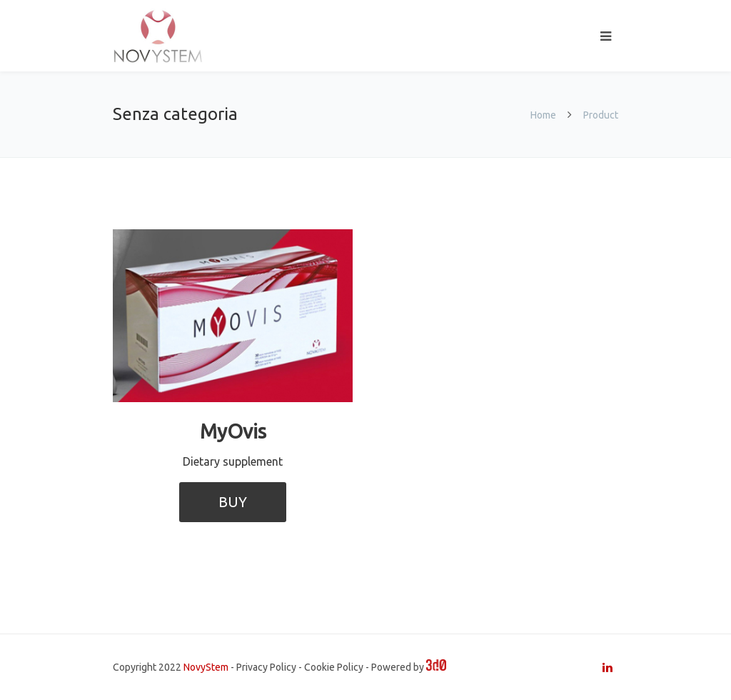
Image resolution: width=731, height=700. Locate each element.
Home (543, 115)
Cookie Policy (334, 667)
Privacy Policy (266, 667)
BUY (233, 502)
